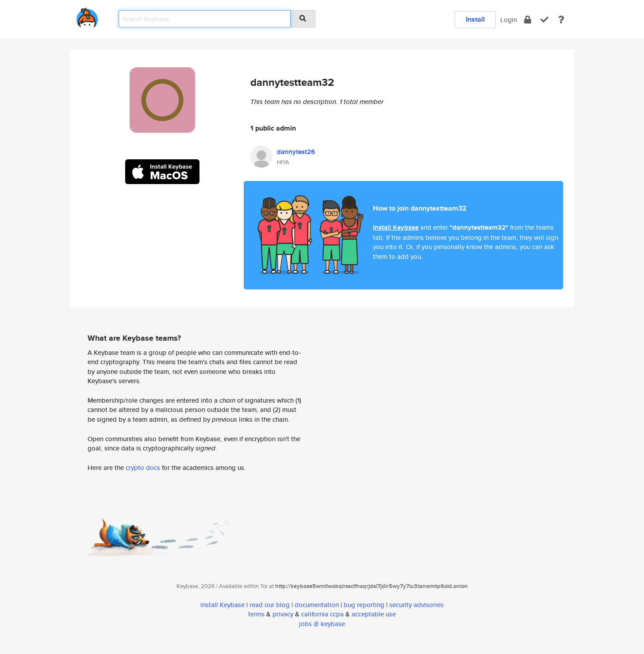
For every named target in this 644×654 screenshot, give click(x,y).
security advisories (416, 605)
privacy (283, 614)
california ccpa (322, 614)
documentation (317, 605)
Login (509, 20)
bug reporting (364, 605)
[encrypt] (528, 20)
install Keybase (222, 605)
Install (475, 19)
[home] (87, 16)
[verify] (544, 20)
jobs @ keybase (322, 624)
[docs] (561, 20)
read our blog (270, 605)
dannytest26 (296, 152)
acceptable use (374, 614)
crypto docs (143, 467)
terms (256, 614)
